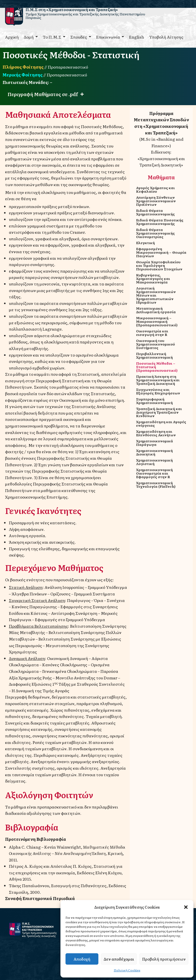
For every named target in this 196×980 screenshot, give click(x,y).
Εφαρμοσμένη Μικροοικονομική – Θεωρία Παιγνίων (161, 252)
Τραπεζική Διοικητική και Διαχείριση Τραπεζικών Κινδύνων (159, 412)
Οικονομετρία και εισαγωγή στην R (152, 333)
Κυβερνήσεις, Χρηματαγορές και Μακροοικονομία (153, 278)
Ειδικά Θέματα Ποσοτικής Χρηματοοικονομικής (160, 222)
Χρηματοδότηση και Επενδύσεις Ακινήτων (156, 433)
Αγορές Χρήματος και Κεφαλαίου (155, 189)
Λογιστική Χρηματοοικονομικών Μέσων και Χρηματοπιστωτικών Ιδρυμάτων (156, 295)
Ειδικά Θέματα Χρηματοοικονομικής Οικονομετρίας (155, 233)
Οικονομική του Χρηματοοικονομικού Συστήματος (156, 344)
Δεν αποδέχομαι (119, 959)
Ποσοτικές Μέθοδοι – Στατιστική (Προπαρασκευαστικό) (157, 367)
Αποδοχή (82, 959)
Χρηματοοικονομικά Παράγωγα (155, 443)
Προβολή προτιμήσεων (164, 959)
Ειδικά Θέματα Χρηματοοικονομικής (155, 212)
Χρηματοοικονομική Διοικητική (154, 452)
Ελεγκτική (145, 243)
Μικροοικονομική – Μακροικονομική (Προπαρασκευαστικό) (157, 321)
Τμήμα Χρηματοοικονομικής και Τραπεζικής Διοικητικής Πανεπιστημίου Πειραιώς (85, 16)
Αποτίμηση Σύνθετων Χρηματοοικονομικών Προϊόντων (156, 201)
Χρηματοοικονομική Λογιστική (154, 462)
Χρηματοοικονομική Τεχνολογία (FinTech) (156, 484)
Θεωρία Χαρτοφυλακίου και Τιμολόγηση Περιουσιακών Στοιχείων (159, 265)
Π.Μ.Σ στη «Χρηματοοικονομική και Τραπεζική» (72, 9)
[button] (186, 907)
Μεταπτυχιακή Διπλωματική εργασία (156, 310)
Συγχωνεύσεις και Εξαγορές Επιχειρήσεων (158, 391)
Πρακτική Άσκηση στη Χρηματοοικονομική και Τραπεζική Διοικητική (158, 380)
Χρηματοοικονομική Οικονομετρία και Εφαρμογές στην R (154, 473)
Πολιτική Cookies (127, 970)
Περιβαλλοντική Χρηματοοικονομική (154, 355)
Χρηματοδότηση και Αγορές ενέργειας (161, 423)
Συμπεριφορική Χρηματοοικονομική (154, 401)
